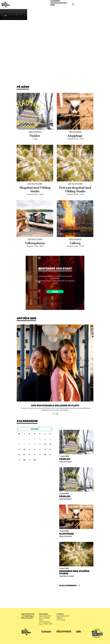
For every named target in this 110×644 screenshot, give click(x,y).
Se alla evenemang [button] (68, 585)
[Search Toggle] (73, 5)
